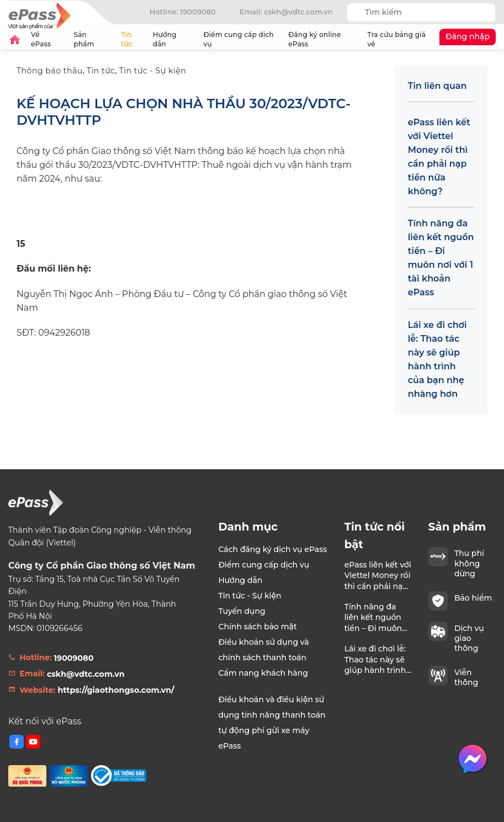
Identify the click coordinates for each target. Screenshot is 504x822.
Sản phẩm (93, 39)
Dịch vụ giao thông (469, 638)
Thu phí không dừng (469, 563)
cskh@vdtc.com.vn (86, 674)
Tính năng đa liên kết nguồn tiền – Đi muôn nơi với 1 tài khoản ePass (441, 258)
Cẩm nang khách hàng (263, 673)
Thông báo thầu (50, 71)
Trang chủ (15, 39)
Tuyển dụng (242, 611)
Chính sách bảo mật (257, 627)
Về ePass (48, 39)
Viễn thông (466, 677)
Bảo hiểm (473, 598)
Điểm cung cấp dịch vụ (239, 39)
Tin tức (127, 39)
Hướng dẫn (174, 39)
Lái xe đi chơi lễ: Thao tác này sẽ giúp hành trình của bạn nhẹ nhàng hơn (437, 359)
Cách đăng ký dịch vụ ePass (272, 549)
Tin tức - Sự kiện (153, 71)
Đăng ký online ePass (314, 39)
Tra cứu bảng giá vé (397, 39)
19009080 (74, 658)
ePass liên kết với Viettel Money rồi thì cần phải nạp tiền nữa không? (439, 157)
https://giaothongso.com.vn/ (116, 690)
